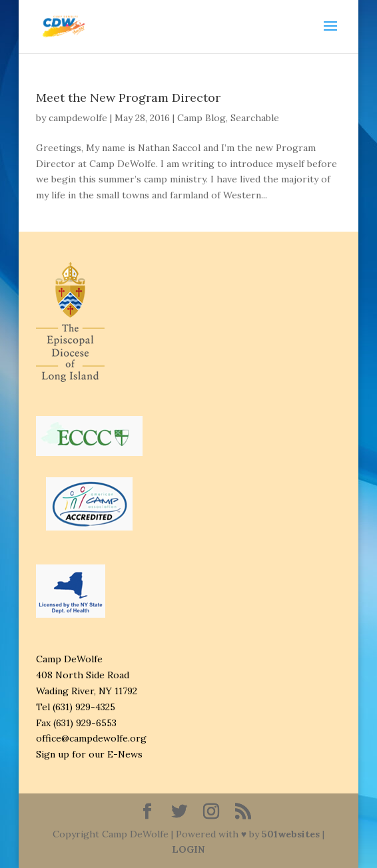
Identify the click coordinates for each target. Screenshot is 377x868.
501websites (291, 834)
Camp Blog (201, 118)
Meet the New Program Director (128, 98)
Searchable (255, 118)
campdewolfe (78, 118)
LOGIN (188, 849)
